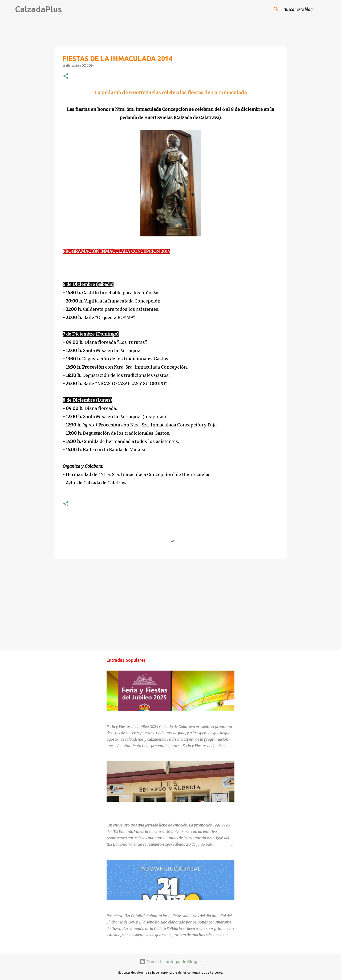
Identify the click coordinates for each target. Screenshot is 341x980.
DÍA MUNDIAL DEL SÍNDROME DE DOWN (142, 905)
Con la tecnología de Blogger (171, 962)
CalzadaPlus (38, 9)
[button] (66, 76)
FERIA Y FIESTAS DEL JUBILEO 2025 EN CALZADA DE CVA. (157, 716)
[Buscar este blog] (309, 9)
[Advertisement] (170, 604)
